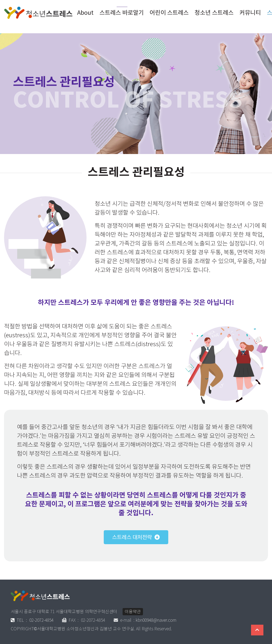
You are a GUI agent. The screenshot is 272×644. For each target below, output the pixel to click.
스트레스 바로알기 (122, 13)
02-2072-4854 (32, 620)
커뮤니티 (250, 13)
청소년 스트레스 (214, 13)
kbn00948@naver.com (156, 620)
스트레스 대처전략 (132, 537)
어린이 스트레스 (169, 13)
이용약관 (133, 612)
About (85, 13)
